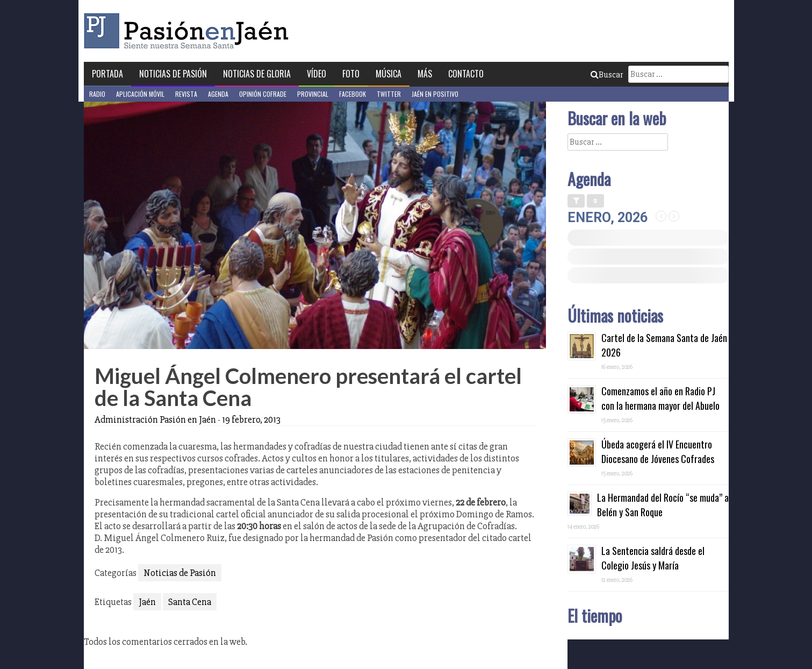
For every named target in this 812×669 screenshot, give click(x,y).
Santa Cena (190, 602)
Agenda (218, 94)
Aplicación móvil (140, 94)
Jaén (147, 602)
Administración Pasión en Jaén (155, 419)
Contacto (466, 74)
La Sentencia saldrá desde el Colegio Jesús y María (653, 558)
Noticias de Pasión (173, 74)
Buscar (607, 75)
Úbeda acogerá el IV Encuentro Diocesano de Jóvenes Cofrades (658, 451)
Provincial (313, 94)
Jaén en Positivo (435, 94)
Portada (107, 74)
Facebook (353, 94)
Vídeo (317, 74)
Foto (351, 74)
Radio (97, 94)
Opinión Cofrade (263, 94)
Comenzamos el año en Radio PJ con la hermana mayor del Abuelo (660, 398)
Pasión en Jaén (189, 31)
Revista (186, 94)
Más (425, 74)
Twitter (389, 94)
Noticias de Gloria (257, 74)
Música (389, 74)
